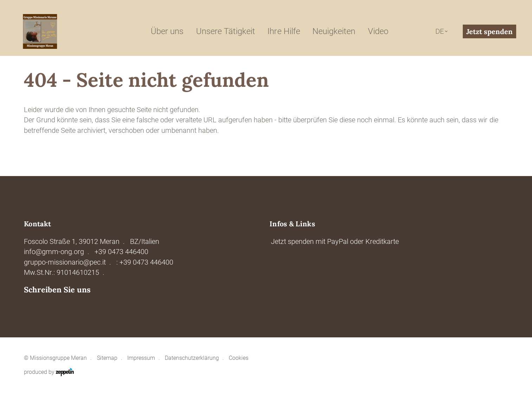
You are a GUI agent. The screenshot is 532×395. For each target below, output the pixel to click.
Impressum (141, 358)
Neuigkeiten (334, 31)
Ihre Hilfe (284, 31)
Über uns (167, 31)
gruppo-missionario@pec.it (65, 262)
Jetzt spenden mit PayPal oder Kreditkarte (335, 242)
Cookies (239, 358)
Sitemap (107, 358)
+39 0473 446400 (121, 252)
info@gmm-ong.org (54, 252)
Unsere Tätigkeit (226, 31)
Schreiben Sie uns (57, 290)
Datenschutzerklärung (192, 358)
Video (378, 31)
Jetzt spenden (489, 31)
